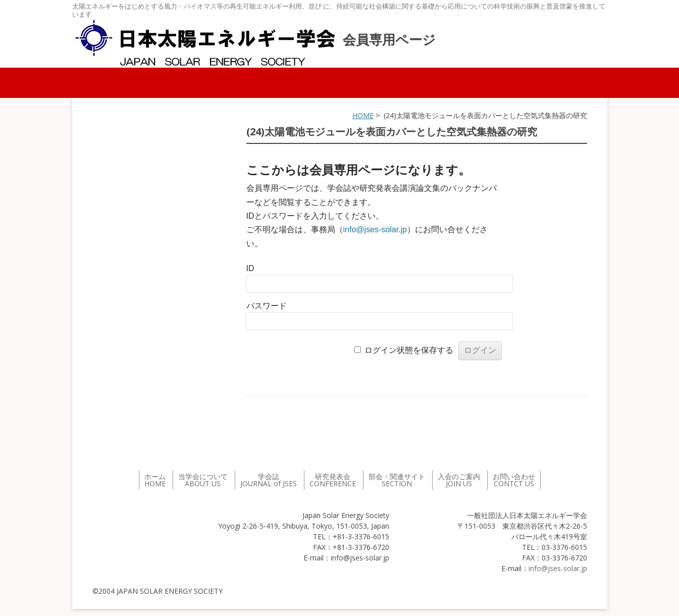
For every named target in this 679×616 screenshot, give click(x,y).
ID (250, 268)
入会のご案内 (459, 480)
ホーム (155, 480)
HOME (363, 115)
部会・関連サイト (397, 480)
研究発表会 (333, 480)
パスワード (267, 306)
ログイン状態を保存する (409, 350)
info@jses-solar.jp (375, 229)
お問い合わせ (514, 480)
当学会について (203, 480)
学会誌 (269, 480)
